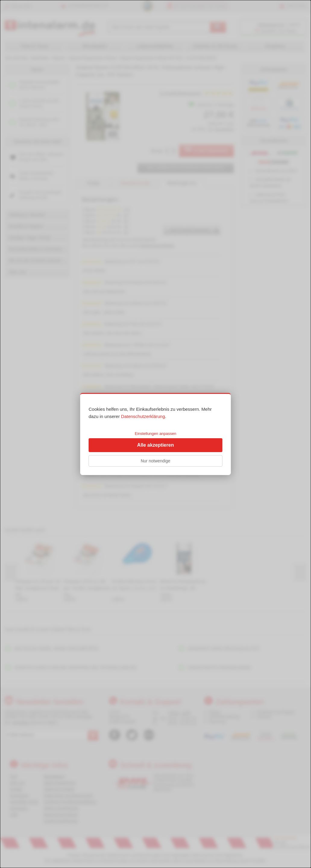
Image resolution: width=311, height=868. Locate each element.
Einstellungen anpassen (155, 434)
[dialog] (155, 434)
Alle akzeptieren (155, 445)
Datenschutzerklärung (143, 416)
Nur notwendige (155, 461)
